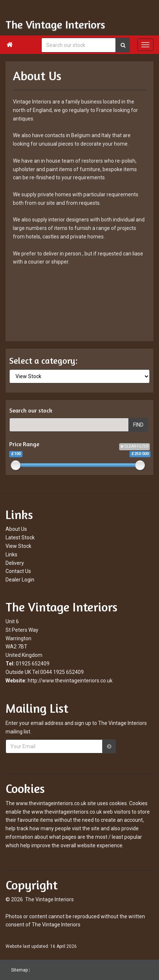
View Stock (18, 546)
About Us (16, 529)
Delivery (15, 563)
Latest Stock (20, 538)
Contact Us (18, 571)
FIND (138, 425)
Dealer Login (20, 580)
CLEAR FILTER (134, 446)
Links (11, 555)
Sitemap (19, 970)
